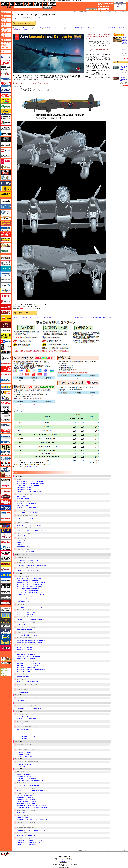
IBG (6, 68)
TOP (7, 7)
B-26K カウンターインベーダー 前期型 (26, 800)
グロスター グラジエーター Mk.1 (24, 488)
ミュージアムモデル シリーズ (29, 698)
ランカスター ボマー (86, 28)
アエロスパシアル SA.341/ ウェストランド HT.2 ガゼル (30, 780)
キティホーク (6, 212)
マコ (6, 526)
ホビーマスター (6, 519)
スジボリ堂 (6, 302)
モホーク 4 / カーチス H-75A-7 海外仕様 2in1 (27, 581)
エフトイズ (6, 178)
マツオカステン (6, 537)
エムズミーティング (6, 663)
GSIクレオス (6, 269)
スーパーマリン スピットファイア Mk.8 (26, 504)
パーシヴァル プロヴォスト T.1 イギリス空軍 (27, 666)
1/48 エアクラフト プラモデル (29, 788)
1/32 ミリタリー (29, 528)
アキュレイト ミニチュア (23, 822)
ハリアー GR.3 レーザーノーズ (24, 598)
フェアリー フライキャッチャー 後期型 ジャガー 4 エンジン (31, 791)
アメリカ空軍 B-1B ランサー (24, 692)
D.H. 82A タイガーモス (22, 541)
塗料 (36, 4)
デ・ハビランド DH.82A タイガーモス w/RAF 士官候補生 (30, 484)
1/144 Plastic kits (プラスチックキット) (32, 645)
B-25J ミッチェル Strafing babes (123, 68)
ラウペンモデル (6, 632)
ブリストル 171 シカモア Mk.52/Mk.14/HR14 (27, 778)
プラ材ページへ (6, 45)
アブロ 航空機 (24, 29)
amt (6, 161)
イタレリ (19, 833)
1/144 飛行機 (24, 674)
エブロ (6, 183)
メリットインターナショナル (6, 570)
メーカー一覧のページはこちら (6, 57)
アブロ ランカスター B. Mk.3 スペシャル (53, 28)
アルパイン (6, 106)
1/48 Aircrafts (26, 815)
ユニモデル (6, 610)
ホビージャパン (6, 502)
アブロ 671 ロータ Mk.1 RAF (24, 754)
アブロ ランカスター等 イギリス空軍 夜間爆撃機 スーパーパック (32, 565)
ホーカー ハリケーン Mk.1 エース (25, 614)
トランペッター (20, 516)
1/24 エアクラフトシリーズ (31, 727)
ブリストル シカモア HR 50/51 (24, 776)
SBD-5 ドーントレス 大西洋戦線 (24, 647)
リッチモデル (6, 637)
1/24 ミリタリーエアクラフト (32, 714)
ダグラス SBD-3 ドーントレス (24, 764)
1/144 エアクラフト (34, 622)
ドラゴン (6, 374)
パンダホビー (6, 409)
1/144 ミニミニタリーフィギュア (32, 684)
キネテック (6, 218)
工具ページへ (6, 43)
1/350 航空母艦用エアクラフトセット (34, 762)
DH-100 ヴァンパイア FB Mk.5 (24, 499)
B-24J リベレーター (21, 536)
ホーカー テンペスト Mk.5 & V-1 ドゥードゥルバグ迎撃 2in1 (31, 583)
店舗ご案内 (6, 669)
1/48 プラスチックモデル (25, 772)
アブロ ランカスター (98, 28)
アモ (18, 558)
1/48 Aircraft (32, 822)
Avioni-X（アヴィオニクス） (6, 73)
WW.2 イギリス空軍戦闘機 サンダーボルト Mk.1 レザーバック (32, 635)
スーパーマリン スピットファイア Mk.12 (26, 845)
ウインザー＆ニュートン (6, 128)
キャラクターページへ (6, 31)
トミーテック (6, 363)
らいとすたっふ (6, 626)
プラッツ (19, 632)
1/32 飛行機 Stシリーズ (27, 523)
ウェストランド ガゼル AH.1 (23, 813)
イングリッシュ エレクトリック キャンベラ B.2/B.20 (29, 841)
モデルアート (6, 581)
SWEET (18, 610)
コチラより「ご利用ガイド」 (34, 466)
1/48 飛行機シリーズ (26, 833)
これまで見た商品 (92, 9)
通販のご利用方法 (120, 3)
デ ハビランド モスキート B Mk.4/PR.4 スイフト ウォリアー (31, 592)
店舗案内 (120, 9)
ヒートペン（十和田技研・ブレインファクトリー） (6, 414)
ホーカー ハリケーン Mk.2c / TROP (25, 733)
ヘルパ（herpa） (6, 486)
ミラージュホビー (6, 553)
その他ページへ (6, 36)
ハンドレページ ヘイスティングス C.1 (26, 655)
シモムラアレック (6, 291)
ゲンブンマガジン (6, 240)
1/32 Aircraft (23, 538)
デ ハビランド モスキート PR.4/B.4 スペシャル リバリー (30, 600)
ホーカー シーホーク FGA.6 (23, 671)
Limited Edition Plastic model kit (27, 828)
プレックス (19, 638)
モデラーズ (6, 575)
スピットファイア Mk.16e (23, 506)
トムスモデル (6, 369)
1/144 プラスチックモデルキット (29, 632)
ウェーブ (6, 134)
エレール (6, 189)
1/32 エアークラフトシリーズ (28, 501)
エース (6, 167)
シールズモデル (6, 274)
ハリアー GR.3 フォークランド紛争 (25, 602)
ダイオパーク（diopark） (6, 325)
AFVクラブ (6, 156)
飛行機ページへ (6, 19)
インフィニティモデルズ (22, 494)
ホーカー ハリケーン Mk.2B (23, 547)
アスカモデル (6, 95)
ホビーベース (6, 508)
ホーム (75, 850)
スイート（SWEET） (6, 296)
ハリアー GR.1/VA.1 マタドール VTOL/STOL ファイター (30, 596)
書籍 (54, 4)
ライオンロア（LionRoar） (6, 621)
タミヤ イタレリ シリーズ (27, 510)
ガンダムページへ (6, 29)
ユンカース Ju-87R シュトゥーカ (25, 739)
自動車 (17, 4)
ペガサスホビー (6, 475)
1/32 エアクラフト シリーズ (29, 533)
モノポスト (6, 597)
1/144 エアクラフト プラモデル (36, 627)
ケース (50, 4)
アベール (6, 101)
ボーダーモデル (20, 528)
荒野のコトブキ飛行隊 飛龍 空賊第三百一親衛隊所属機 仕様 (31, 640)
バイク (21, 4)
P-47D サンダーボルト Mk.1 (23, 724)
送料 (120, 5)
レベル (18, 538)
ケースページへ (6, 48)
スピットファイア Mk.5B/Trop (24, 729)
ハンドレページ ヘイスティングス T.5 (26, 658)
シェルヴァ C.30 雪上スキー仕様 (24, 756)
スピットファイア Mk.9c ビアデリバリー (26, 796)
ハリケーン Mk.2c (21, 731)
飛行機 (80, 850)
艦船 (12, 4)
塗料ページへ (6, 40)
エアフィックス (20, 714)
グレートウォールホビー (22, 627)
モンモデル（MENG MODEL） (6, 603)
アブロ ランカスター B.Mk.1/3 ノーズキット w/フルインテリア (32, 530)
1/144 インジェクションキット (31, 661)
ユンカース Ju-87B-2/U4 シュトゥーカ (26, 518)
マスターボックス (6, 531)
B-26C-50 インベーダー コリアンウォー (26, 802)
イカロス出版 (6, 117)
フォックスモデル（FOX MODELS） (6, 447)
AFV (6, 16)
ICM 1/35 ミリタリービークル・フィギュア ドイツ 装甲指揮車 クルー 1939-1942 (32, 318)
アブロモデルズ (20, 706)
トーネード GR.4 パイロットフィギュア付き (27, 513)
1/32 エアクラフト (22, 17)
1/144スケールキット (26, 610)
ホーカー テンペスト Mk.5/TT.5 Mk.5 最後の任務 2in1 (29, 586)
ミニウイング (20, 661)
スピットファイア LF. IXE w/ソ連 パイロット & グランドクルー (32, 808)
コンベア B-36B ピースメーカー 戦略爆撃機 (27, 682)
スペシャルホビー (21, 568)
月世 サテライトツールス (6, 234)
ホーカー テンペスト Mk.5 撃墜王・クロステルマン (29, 579)
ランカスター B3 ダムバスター (24, 28)
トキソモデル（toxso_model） (6, 358)
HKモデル (15, 307)
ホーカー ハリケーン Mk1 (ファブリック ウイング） (29, 612)
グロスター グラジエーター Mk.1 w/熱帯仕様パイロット (30, 491)
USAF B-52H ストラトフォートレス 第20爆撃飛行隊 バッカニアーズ (33, 619)
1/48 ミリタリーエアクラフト (32, 838)
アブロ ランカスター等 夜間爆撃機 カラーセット (28, 560)
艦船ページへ (6, 21)
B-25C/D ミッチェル (22, 825)
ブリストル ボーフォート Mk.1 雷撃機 (26, 804)
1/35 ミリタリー (29, 744)
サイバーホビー (6, 258)
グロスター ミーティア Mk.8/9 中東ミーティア (28, 570)
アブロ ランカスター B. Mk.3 (72, 28)
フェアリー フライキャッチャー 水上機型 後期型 (28, 785)
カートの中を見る (104, 9)
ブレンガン (19, 645)
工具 (40, 4)
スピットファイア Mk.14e (23, 687)
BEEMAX (6, 420)
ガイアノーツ (6, 201)
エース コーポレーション (23, 622)
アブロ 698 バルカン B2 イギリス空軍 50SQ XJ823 (29, 709)
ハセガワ (19, 523)
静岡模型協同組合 (6, 280)
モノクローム (6, 592)
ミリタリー (32, 494)
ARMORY (19, 783)
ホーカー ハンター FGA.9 (23, 677)
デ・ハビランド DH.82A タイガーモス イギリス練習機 (30, 482)
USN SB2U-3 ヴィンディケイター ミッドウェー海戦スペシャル (32, 820)
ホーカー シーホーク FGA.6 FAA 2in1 (26, 667)
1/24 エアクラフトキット (30, 721)
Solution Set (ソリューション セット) (28, 563)
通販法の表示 (6, 675)
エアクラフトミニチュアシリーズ (31, 750)
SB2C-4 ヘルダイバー (22, 497)
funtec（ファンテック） (6, 436)
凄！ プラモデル (24, 690)
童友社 (18, 690)
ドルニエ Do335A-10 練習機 (123, 79)
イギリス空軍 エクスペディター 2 (25, 798)
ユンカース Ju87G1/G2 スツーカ (24, 747)
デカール (23, 604)
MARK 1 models (25, 576)
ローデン (19, 679)
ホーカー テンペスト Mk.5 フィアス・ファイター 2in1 (30, 584)
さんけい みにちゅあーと (6, 263)
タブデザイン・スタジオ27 (6, 336)
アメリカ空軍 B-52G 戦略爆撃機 (24, 630)
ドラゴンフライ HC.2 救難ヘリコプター (26, 774)
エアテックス (6, 145)
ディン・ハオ (6, 347)
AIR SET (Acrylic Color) (25, 558)
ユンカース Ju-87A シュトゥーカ (25, 735)
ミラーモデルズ (6, 559)
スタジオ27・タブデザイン (6, 307)
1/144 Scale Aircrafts (27, 617)
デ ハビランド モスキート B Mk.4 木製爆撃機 (27, 590)
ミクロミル (19, 652)
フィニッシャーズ (6, 442)
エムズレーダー (6, 659)
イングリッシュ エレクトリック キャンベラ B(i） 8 (29, 843)
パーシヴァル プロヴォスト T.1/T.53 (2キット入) (28, 664)
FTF (6, 172)
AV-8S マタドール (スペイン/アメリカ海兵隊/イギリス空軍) (31, 830)
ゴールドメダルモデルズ (6, 245)
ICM (18, 479)
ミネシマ (6, 548)
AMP (18, 772)
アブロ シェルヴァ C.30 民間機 (24, 752)
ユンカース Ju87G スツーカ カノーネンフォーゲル (29, 525)
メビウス (6, 564)
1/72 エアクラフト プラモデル (33, 568)
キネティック (20, 721)
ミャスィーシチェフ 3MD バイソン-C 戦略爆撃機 (28, 656)
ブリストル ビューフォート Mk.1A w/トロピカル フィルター (31, 806)
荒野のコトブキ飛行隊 (28, 638)
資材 (45, 4)
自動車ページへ (6, 24)
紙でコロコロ (20, 684)
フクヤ (6, 453)
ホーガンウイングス (6, 491)
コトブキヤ (6, 251)
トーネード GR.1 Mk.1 (22, 625)
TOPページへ (6, 12)
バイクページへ (6, 26)
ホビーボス (19, 533)
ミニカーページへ (6, 34)
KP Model (19, 810)
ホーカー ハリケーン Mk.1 (23, 717)
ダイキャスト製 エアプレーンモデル (33, 706)
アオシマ (6, 79)
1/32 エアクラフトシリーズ (31, 516)
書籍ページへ (6, 51)
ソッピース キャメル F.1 (22, 700)
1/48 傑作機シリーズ (125, 55)
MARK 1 (19, 576)
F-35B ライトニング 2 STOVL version (26, 835)
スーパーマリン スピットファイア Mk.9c (26, 508)
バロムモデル (6, 398)
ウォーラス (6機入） (22, 766)
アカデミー (19, 617)
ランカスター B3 (37, 28)
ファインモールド (6, 431)
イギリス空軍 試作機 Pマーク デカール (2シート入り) (29, 607)
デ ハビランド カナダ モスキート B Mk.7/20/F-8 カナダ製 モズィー (33, 594)
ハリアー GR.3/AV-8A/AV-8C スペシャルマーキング (29, 588)
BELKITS (6, 480)
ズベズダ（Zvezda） (6, 318)
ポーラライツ (6, 497)
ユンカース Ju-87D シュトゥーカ (25, 520)
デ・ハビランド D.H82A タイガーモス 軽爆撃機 (28, 486)
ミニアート (19, 750)
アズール (6, 90)
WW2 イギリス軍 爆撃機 (111, 28)
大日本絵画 (6, 331)
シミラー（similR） (6, 285)
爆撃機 (17, 29)
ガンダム (31, 4)
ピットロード (6, 425)
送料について (6, 673)
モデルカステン (6, 586)
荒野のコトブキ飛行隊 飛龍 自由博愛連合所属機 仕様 (29, 642)
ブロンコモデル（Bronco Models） (6, 469)
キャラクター (26, 4)
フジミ (6, 458)
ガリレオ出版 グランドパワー (6, 223)
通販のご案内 (6, 671)
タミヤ (18, 501)
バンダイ (6, 403)
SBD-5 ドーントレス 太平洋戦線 (24, 649)
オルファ (6, 194)
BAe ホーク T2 (20, 545)
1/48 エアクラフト (26, 783)
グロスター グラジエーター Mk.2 (24, 490)
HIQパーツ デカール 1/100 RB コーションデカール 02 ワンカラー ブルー (92, 318)
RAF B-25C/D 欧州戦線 (22, 818)
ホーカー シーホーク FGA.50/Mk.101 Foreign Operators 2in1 (32, 669)
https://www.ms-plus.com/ (64, 861)
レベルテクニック (25, 549)
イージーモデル (6, 112)
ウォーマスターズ (6, 139)
